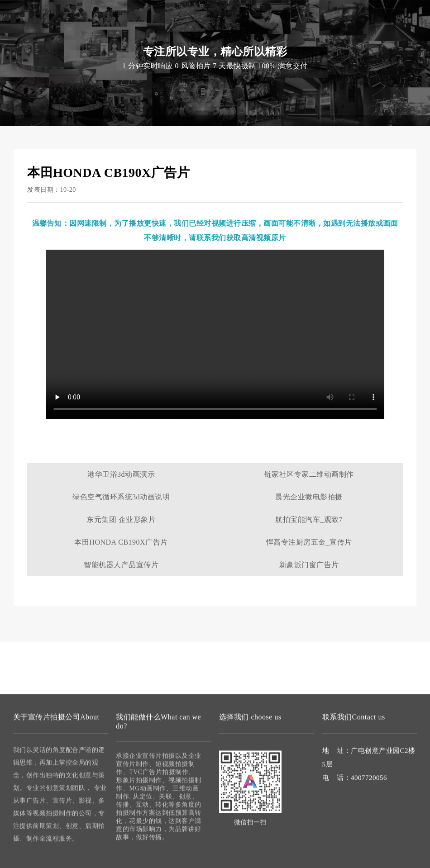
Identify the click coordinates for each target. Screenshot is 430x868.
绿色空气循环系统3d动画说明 (121, 497)
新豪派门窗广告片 (309, 565)
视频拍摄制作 (182, 36)
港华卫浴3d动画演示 (121, 474)
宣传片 (99, 18)
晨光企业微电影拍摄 (309, 497)
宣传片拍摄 (137, 36)
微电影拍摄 (227, 36)
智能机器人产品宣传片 (121, 565)
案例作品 (266, 36)
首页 (105, 36)
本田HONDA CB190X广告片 (121, 542)
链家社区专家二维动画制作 (309, 474)
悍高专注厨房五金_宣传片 (309, 542)
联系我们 (301, 36)
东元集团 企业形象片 (121, 519)
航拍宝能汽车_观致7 (309, 519)
